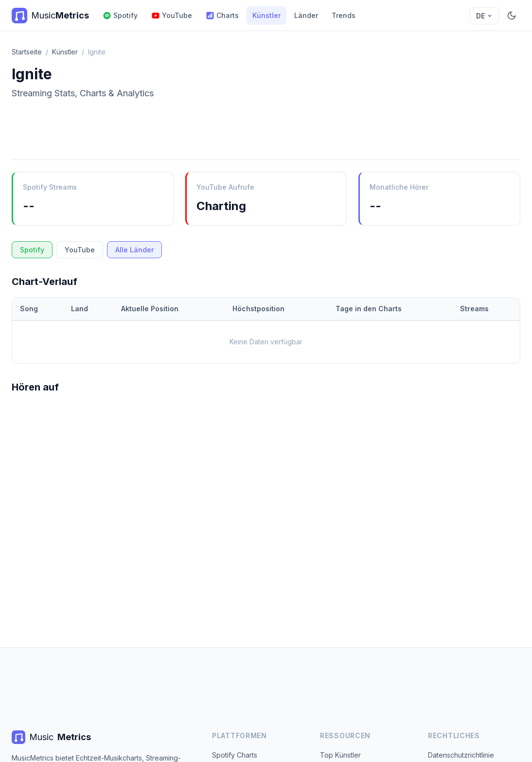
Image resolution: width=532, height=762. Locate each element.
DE (484, 16)
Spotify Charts (235, 755)
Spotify (120, 16)
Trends (344, 15)
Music (51, 737)
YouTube (172, 16)
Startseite (27, 52)
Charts (222, 16)
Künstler (266, 15)
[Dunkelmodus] (512, 16)
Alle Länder (134, 250)
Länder (306, 15)
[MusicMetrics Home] (50, 16)
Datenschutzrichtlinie (461, 755)
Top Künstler (340, 755)
